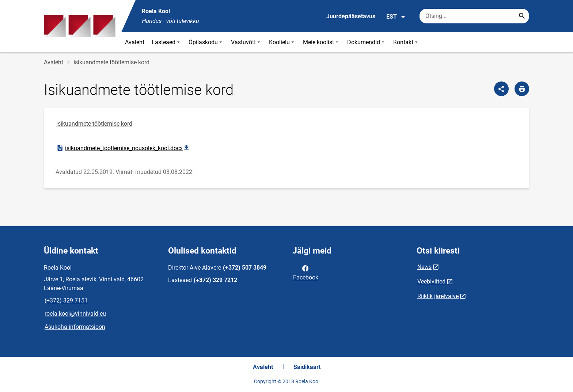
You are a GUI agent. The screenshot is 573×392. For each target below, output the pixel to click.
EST (396, 17)
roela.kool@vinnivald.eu (75, 314)
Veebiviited (431, 281)
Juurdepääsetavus (351, 16)
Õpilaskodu (206, 42)
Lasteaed (166, 42)
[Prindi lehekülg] (522, 89)
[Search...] (522, 16)
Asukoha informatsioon (75, 327)
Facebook (306, 272)
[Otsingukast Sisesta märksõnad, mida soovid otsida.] (474, 16)
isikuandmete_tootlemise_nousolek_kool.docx (124, 148)
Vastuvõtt (246, 42)
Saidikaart (307, 367)
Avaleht (135, 42)
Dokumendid (367, 42)
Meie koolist (321, 42)
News (424, 267)
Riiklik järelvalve (438, 296)
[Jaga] (501, 89)
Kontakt (406, 42)
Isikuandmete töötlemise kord (94, 124)
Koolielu (282, 42)
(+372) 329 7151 (66, 300)
